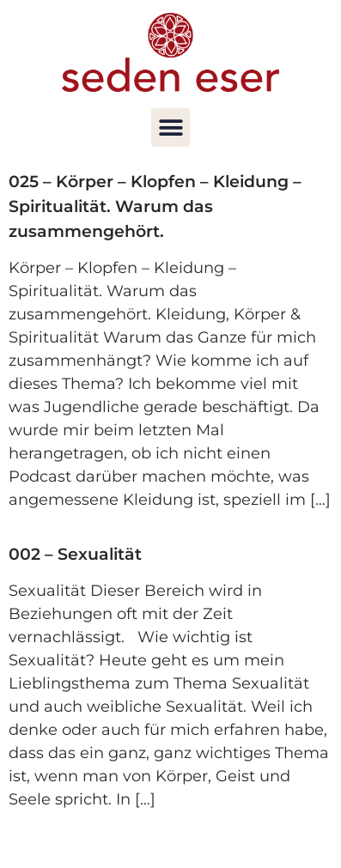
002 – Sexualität (75, 554)
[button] (170, 127)
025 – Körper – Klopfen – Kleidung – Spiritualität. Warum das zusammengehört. (155, 206)
